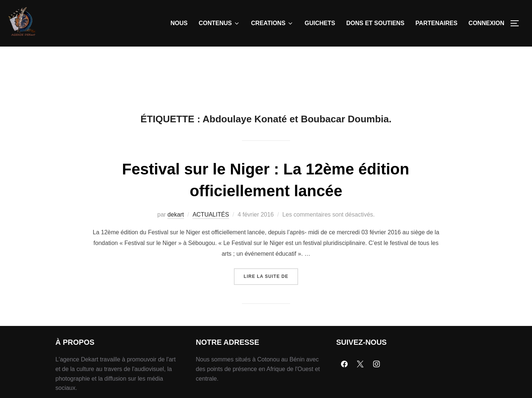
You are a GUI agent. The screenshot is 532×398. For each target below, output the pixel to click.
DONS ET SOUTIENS (375, 23)
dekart (175, 215)
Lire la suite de (271, 274)
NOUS (179, 23)
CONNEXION (486, 23)
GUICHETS (320, 23)
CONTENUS (219, 23)
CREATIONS (272, 23)
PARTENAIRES (437, 23)
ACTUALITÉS (211, 215)
